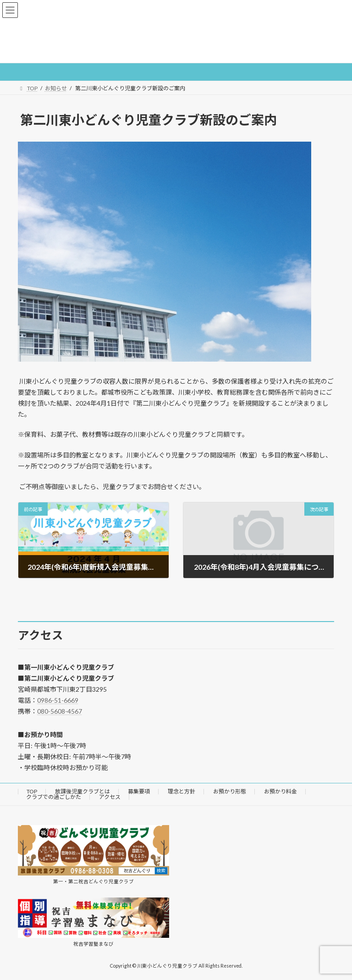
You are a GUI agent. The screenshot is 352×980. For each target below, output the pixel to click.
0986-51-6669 (58, 700)
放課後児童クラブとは (82, 791)
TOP (32, 791)
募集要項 (139, 791)
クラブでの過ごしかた (54, 797)
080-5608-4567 (60, 711)
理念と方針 (181, 791)
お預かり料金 (280, 791)
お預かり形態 (230, 791)
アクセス (110, 797)
